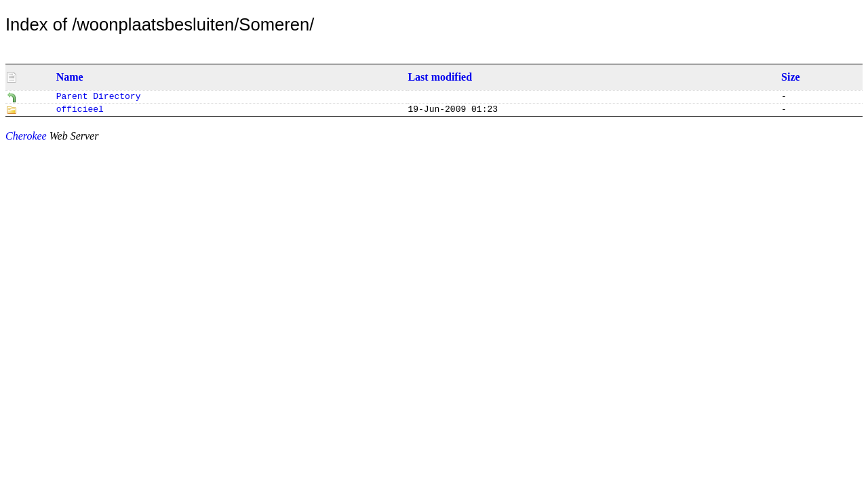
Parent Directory (99, 98)
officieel (80, 112)
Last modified (440, 77)
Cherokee (26, 139)
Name (70, 77)
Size (791, 77)
